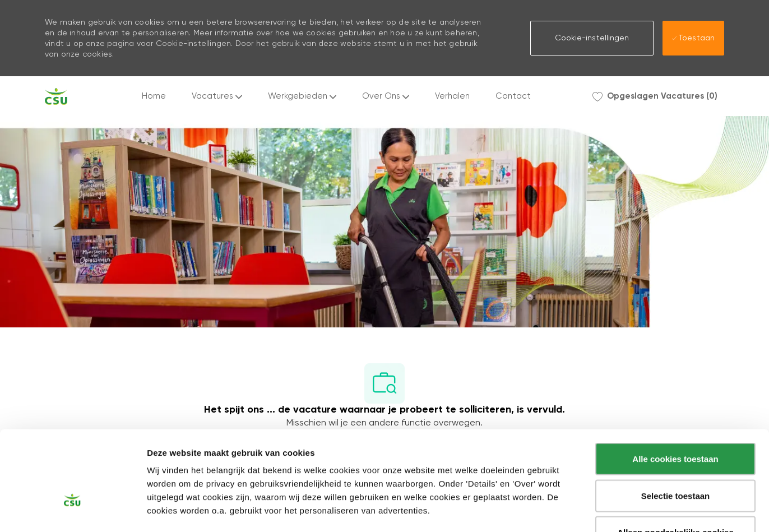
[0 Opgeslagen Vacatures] (655, 96)
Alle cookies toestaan (675, 385)
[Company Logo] (56, 96)
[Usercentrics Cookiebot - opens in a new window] (73, 510)
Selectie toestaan (676, 422)
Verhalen (452, 96)
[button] (592, 38)
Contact (513, 96)
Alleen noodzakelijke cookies (675, 458)
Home (154, 96)
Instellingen (602, 510)
